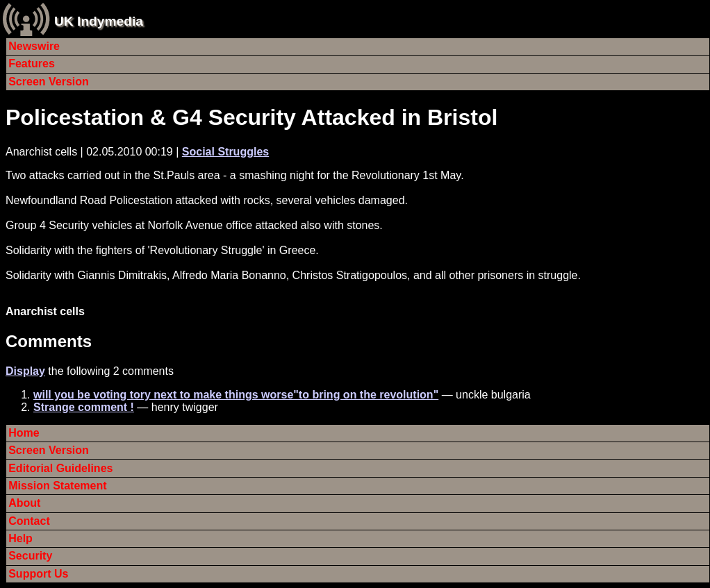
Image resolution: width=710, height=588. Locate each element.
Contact (29, 521)
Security (30, 556)
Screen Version (49, 82)
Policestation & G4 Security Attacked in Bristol (251, 117)
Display (25, 371)
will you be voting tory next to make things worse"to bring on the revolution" (236, 395)
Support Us (38, 574)
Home (24, 433)
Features (32, 64)
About (24, 503)
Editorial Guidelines (60, 468)
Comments (49, 341)
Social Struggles (225, 152)
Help (20, 538)
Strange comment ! (84, 407)
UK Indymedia (99, 21)
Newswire (34, 46)
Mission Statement (57, 486)
